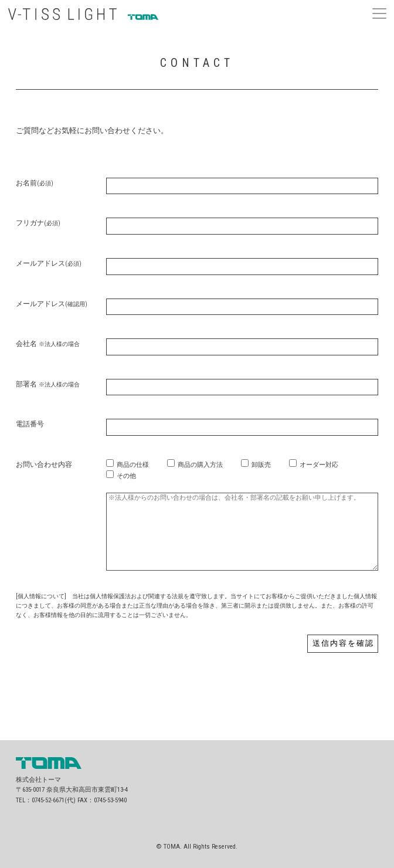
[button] (379, 12)
